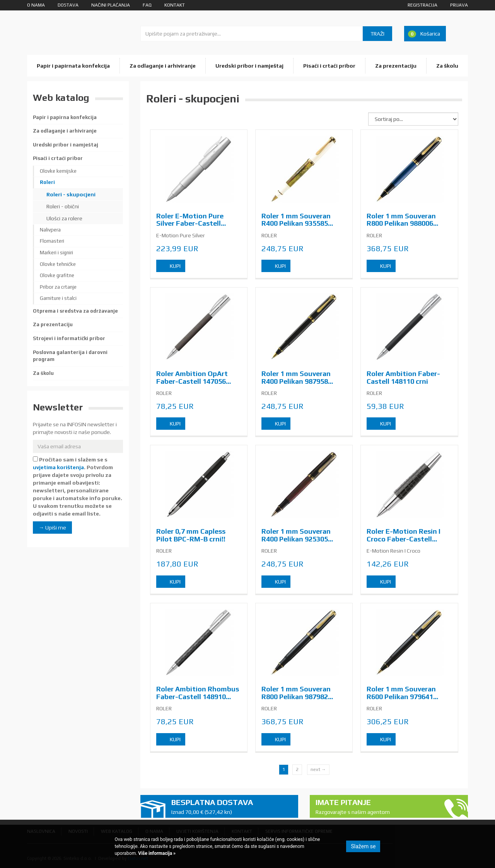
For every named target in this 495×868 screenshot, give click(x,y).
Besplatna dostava (232, 807)
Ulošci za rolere (64, 218)
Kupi (175, 266)
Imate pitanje (376, 807)
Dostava (68, 5)
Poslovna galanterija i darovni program (70, 356)
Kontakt (175, 5)
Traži (377, 34)
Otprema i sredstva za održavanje (75, 311)
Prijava (459, 5)
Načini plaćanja (111, 5)
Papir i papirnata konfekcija (73, 66)
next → (318, 769)
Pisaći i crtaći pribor (329, 66)
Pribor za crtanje (58, 287)
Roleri (47, 182)
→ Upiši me (52, 528)
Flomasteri (52, 241)
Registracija (422, 5)
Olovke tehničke (58, 264)
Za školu (447, 66)
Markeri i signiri (56, 253)
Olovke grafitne (57, 275)
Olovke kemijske (58, 171)
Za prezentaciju (396, 66)
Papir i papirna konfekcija (65, 117)
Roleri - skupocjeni (71, 194)
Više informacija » (156, 853)
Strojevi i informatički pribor (69, 338)
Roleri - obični (63, 206)
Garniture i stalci (58, 298)
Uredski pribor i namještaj (249, 66)
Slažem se (363, 846)
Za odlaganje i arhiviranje (163, 66)
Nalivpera (50, 230)
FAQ (147, 5)
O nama (36, 5)
